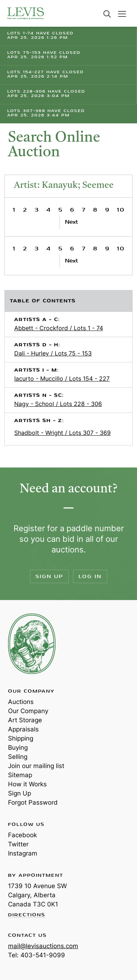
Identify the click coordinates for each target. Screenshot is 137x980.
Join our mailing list (36, 766)
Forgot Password (33, 802)
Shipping (21, 738)
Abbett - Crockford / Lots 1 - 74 (59, 328)
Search (107, 14)
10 (121, 210)
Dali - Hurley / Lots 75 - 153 (53, 353)
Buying (18, 748)
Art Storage (25, 720)
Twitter (18, 844)
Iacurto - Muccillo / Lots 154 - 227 (62, 379)
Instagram (23, 853)
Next (72, 222)
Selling (18, 757)
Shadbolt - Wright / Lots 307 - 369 (62, 433)
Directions (27, 915)
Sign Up (49, 576)
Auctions (21, 702)
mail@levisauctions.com (43, 946)
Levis (32, 644)
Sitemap (20, 775)
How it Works (27, 784)
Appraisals (23, 729)
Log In (90, 576)
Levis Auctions (26, 13)
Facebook (22, 835)
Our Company (28, 711)
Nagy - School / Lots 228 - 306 (58, 404)
